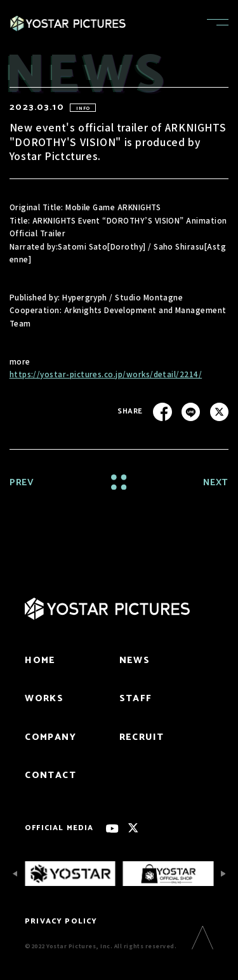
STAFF (136, 699)
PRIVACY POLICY (61, 921)
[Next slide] (223, 874)
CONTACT (50, 775)
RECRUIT (142, 737)
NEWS (135, 661)
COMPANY (50, 737)
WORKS (44, 699)
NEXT (216, 483)
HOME (40, 661)
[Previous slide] (16, 874)
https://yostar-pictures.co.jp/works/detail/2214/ (106, 374)
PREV (22, 483)
